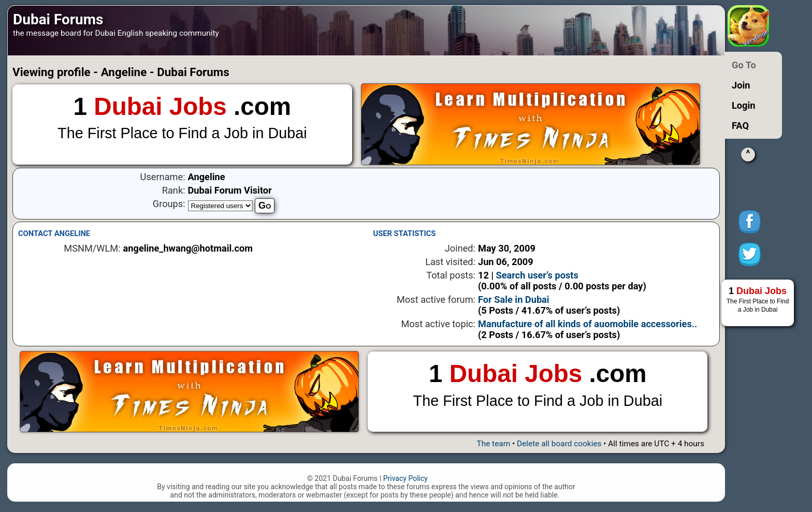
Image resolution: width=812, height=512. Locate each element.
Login (744, 105)
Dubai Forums (58, 19)
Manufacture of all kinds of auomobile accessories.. (588, 324)
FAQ (740, 126)
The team (493, 444)
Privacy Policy (405, 478)
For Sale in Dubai (514, 299)
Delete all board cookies (559, 444)
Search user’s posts (537, 275)
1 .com (182, 118)
